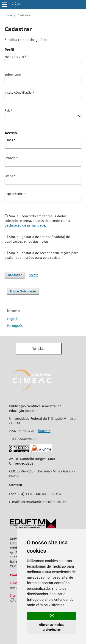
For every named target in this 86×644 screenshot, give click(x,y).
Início (8, 15)
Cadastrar (15, 275)
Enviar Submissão (23, 291)
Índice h (44, 431)
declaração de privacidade (25, 225)
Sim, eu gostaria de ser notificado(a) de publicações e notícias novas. (37, 239)
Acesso (34, 275)
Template (39, 349)
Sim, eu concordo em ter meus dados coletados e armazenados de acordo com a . (37, 221)
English (13, 319)
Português (15, 326)
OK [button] (52, 616)
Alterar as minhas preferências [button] (52, 627)
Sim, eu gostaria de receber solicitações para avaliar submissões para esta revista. (42, 255)
